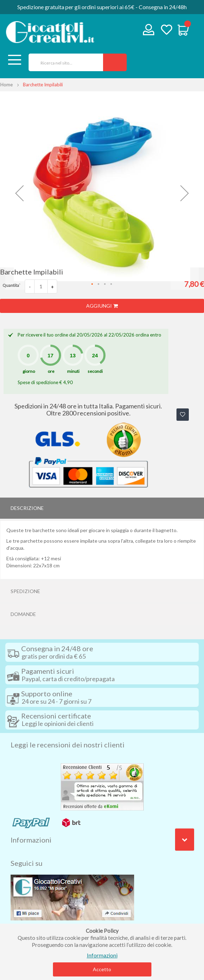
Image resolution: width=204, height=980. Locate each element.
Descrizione (27, 508)
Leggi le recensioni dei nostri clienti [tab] (68, 745)
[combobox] (63, 62)
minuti (73, 371)
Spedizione (25, 591)
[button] (19, 193)
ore (51, 371)
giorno (29, 371)
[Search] (115, 62)
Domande (23, 614)
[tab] (102, 508)
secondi (95, 371)
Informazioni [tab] (31, 840)
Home (7, 85)
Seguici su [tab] (26, 863)
